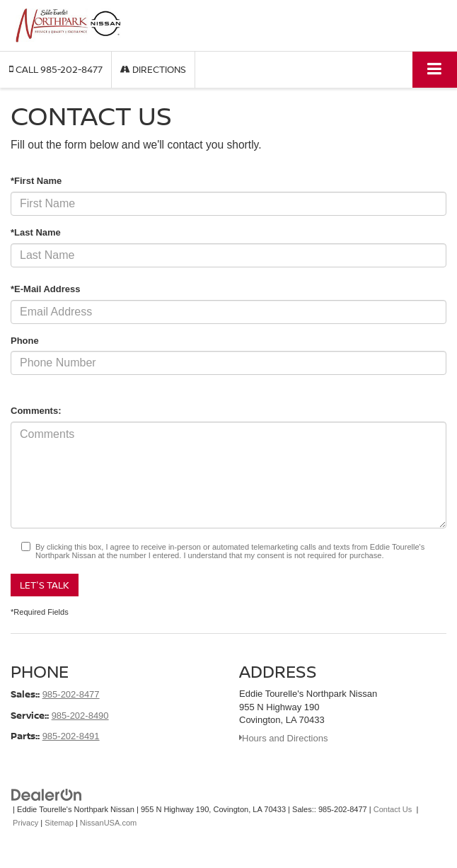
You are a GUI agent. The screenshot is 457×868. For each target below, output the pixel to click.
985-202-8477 (71, 694)
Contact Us (393, 809)
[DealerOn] (47, 794)
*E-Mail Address (46, 289)
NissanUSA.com (108, 823)
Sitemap (59, 823)
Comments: (36, 411)
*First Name (36, 181)
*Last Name (36, 232)
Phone (25, 341)
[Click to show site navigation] (435, 70)
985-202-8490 (80, 716)
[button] (56, 70)
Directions (153, 69)
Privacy (25, 823)
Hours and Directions (283, 738)
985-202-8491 (71, 736)
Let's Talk (45, 585)
